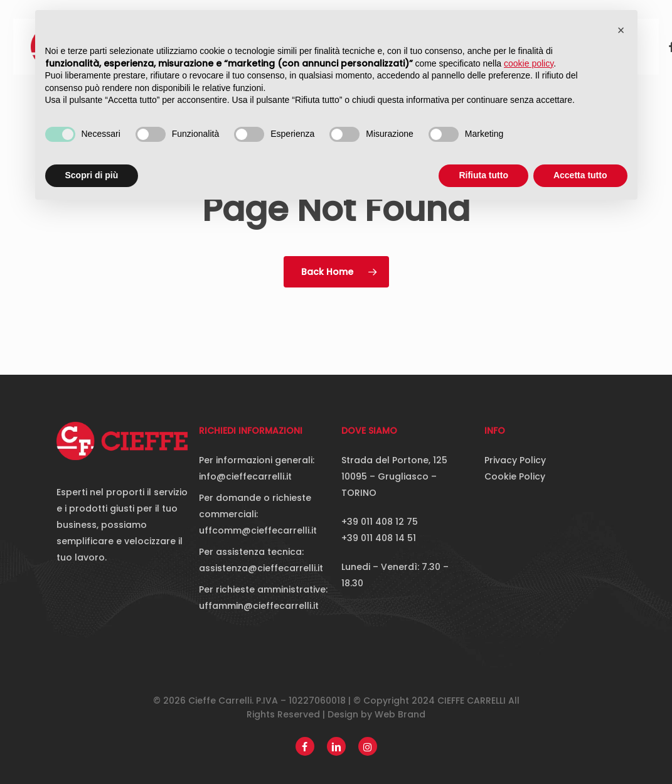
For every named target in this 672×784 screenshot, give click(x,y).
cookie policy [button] (529, 63)
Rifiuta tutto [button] (483, 175)
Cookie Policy (515, 476)
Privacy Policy (515, 460)
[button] (621, 30)
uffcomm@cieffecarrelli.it (258, 530)
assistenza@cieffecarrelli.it (261, 568)
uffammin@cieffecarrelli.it (259, 606)
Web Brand (400, 714)
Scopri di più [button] (92, 175)
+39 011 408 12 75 (380, 522)
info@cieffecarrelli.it (245, 476)
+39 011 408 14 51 (379, 538)
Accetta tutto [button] (580, 175)
